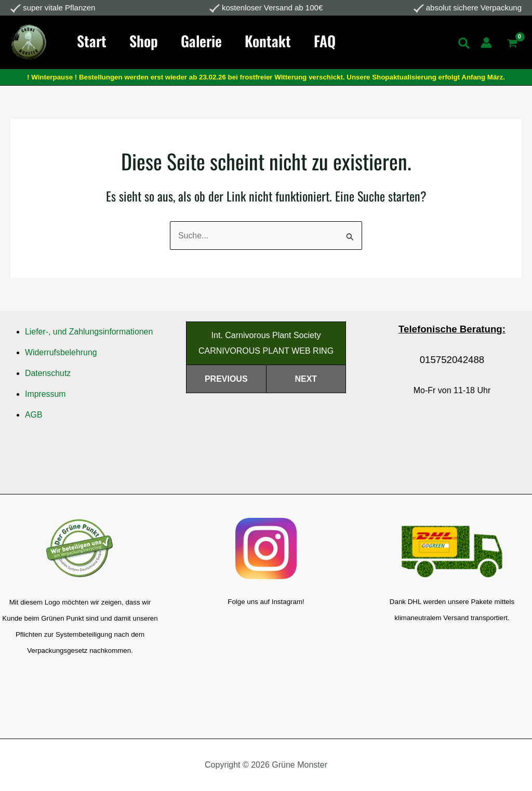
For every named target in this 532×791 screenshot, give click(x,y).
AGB (34, 415)
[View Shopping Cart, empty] (512, 44)
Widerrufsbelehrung (61, 352)
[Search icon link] (464, 45)
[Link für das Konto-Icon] (486, 43)
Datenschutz (48, 373)
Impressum (45, 394)
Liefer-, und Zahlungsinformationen (89, 332)
